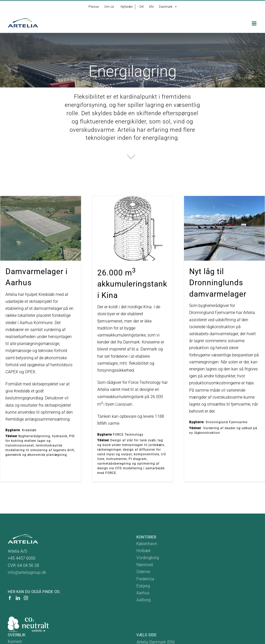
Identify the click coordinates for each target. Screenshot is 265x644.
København (147, 544)
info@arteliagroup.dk (27, 572)
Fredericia (145, 579)
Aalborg (143, 600)
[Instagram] (26, 598)
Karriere (15, 642)
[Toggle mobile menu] (255, 23)
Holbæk (143, 551)
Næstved (145, 565)
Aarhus (143, 593)
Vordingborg (148, 558)
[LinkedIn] (18, 598)
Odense (143, 572)
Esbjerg (143, 586)
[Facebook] (10, 598)
